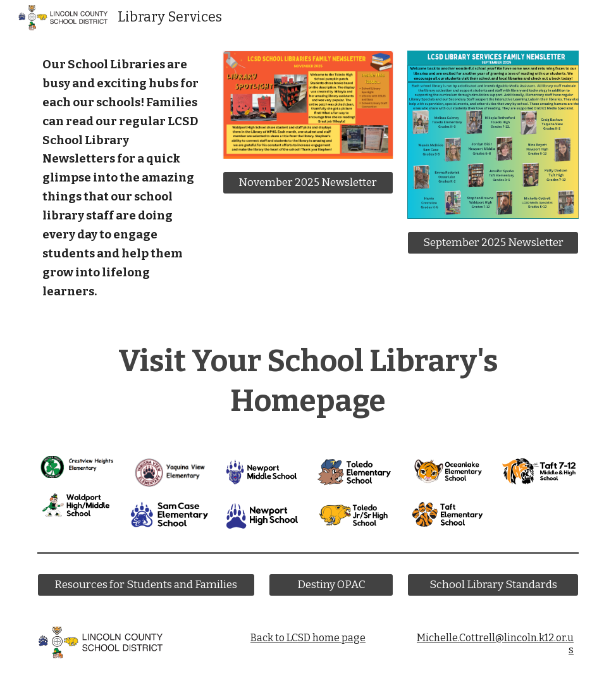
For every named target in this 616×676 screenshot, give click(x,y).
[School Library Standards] (493, 585)
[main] (123, 178)
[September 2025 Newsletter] (493, 243)
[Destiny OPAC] (331, 585)
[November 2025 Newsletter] (308, 183)
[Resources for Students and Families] (146, 585)
